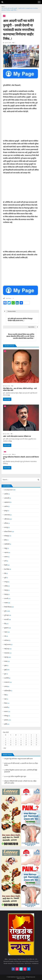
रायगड (6, 686)
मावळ (6, 661)
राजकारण (7, 682)
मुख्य (5, 666)
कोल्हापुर (7, 536)
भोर (5, 636)
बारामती (6, 619)
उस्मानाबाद (7, 515)
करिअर (6, 523)
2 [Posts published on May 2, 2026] (31, 737)
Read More (7, 399)
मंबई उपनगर (7, 645)
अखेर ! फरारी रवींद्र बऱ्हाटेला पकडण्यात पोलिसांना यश (17, 436)
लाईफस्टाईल (7, 691)
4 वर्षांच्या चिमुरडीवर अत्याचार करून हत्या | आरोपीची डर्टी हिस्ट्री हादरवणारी (21, 771)
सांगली (6, 707)
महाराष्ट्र (6, 657)
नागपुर (6, 582)
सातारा (6, 712)
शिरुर (6, 703)
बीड (5, 624)
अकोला (6, 494)
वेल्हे (5, 695)
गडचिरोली (7, 544)
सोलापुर (6, 716)
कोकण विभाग (8, 532)
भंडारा (6, 632)
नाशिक (6, 586)
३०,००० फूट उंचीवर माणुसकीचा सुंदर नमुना (15, 776)
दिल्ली (6, 565)
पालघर (6, 603)
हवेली (6, 724)
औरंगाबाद (7, 519)
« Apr (5, 748)
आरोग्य (6, 506)
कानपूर (6, 527)
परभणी (6, 599)
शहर (5, 699)
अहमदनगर (7, 502)
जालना (6, 557)
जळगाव (6, 553)
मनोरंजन (6, 640)
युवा (5, 674)
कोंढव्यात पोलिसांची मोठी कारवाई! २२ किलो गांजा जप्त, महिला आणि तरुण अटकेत (20, 782)
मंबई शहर (7, 649)
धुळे (5, 578)
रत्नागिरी (6, 678)
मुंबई (5, 670)
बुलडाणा (6, 628)
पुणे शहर (6, 615)
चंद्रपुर (6, 548)
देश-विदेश (7, 569)
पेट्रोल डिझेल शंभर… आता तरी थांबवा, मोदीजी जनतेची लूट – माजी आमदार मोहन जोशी (20, 389)
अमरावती (7, 498)
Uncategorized (8, 490)
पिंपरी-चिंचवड (8, 607)
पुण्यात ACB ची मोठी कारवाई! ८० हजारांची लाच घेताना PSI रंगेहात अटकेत (21, 764)
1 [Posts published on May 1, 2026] (26, 737)
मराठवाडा (7, 653)
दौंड (5, 573)
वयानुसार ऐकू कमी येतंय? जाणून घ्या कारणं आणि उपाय (18, 759)
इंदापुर (6, 511)
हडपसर (6, 720)
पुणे (4, 16)
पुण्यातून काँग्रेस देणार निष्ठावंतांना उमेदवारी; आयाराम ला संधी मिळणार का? (21, 458)
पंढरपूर (6, 590)
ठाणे (5, 561)
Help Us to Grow (21, 978)
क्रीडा (6, 540)
